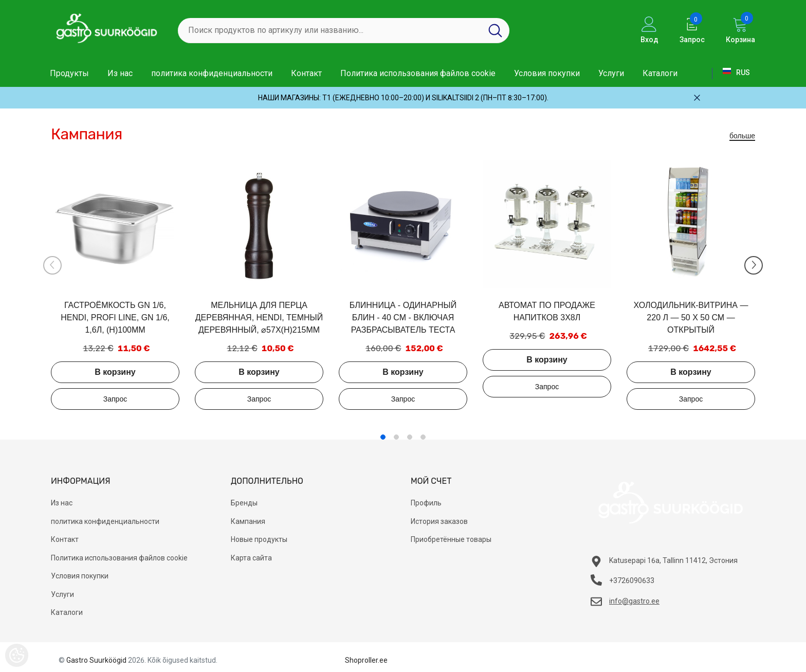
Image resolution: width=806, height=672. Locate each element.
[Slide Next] (754, 265)
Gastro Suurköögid (96, 660)
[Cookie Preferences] (17, 655)
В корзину (115, 372)
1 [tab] (383, 437)
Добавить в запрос (115, 399)
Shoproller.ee (366, 660)
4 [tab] (423, 437)
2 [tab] (396, 437)
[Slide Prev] (52, 265)
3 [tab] (410, 437)
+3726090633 (632, 580)
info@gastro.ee (634, 601)
